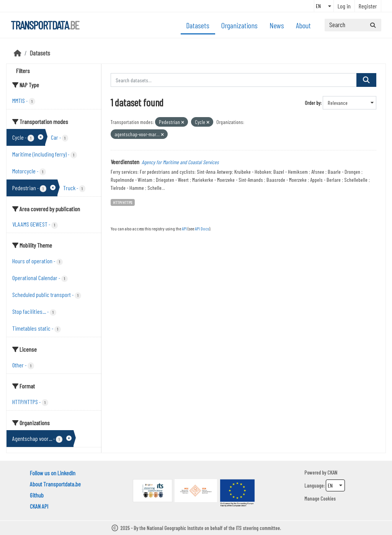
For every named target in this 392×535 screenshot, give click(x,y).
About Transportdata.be (55, 484)
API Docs (202, 228)
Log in (344, 6)
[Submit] (373, 25)
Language (314, 485)
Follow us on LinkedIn (53, 473)
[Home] (18, 53)
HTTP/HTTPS (122, 202)
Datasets (198, 25)
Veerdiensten (125, 162)
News (277, 25)
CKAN (332, 472)
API (184, 228)
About (303, 25)
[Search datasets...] (353, 25)
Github (37, 495)
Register (368, 6)
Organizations (239, 25)
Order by (313, 103)
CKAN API (39, 506)
